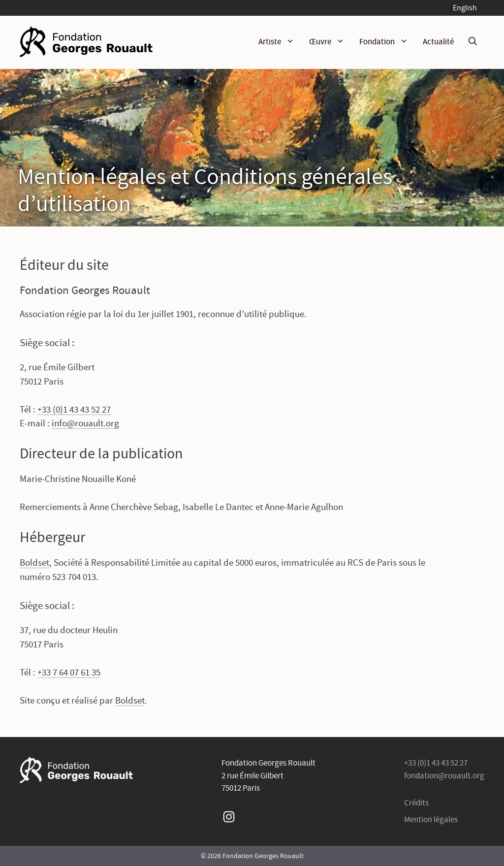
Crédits (416, 803)
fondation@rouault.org (444, 776)
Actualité (438, 42)
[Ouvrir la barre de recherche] (473, 42)
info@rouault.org (85, 423)
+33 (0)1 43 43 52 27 (74, 409)
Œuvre (331, 42)
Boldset (34, 562)
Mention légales (431, 819)
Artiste (280, 42)
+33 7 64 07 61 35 (69, 672)
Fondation (387, 42)
